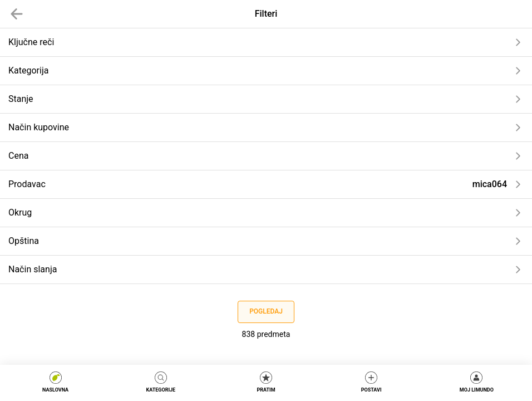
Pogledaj (266, 311)
